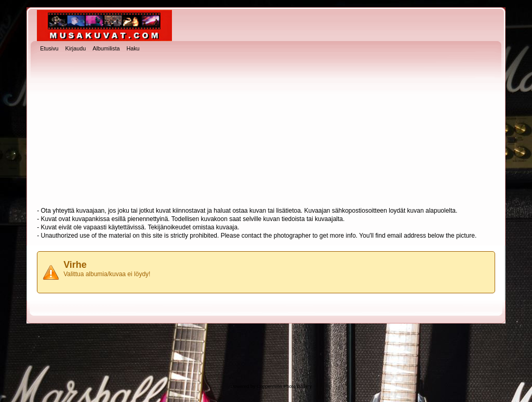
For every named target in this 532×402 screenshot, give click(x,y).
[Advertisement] (266, 131)
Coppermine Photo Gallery (284, 386)
